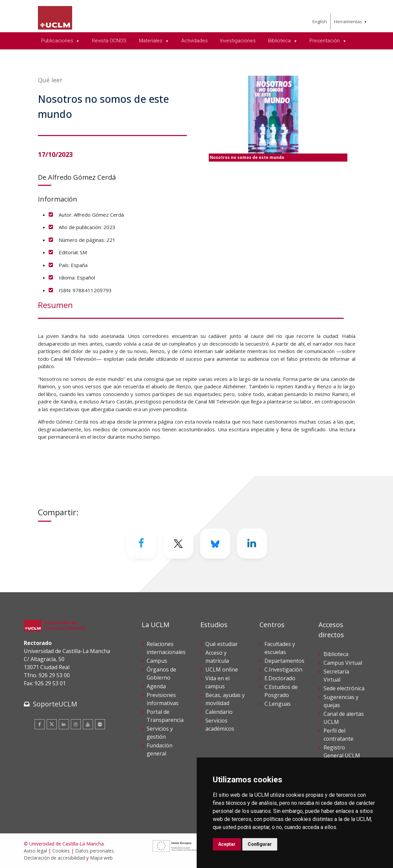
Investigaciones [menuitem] (238, 41)
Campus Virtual (343, 663)
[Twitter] (178, 544)
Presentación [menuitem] (325, 41)
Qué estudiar (222, 644)
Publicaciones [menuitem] (58, 41)
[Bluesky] (215, 544)
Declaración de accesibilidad (54, 858)
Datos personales (94, 851)
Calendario (219, 712)
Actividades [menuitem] (194, 41)
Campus (157, 661)
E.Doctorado (280, 678)
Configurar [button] (260, 844)
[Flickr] (100, 724)
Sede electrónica (344, 688)
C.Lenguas (278, 704)
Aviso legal (35, 851)
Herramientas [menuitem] (348, 21)
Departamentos (284, 661)
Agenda (156, 686)
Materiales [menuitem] (151, 41)
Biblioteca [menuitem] (280, 41)
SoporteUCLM (55, 704)
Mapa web (101, 858)
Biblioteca (336, 654)
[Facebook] (141, 544)
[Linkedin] (252, 544)
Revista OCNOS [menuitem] (109, 41)
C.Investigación (283, 669)
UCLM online (222, 669)
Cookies (61, 851)
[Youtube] (88, 724)
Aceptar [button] (227, 844)
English (320, 21)
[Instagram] (76, 724)
